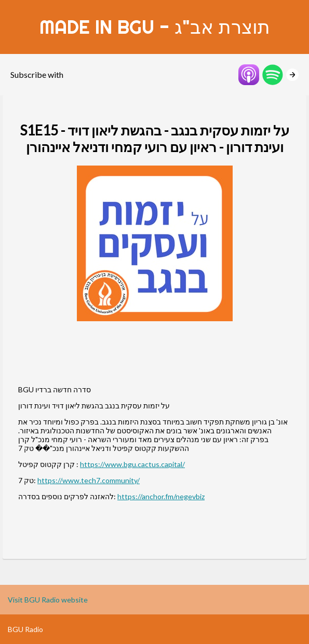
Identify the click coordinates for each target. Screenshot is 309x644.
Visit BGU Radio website (48, 600)
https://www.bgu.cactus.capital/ (132, 464)
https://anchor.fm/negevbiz (161, 496)
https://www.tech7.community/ (89, 480)
